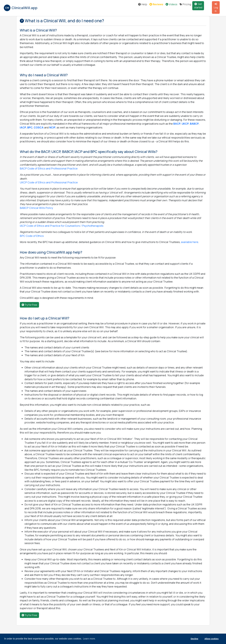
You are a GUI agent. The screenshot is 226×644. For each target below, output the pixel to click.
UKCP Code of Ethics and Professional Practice (49, 182)
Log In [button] (216, 8)
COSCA (39, 127)
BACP (177, 124)
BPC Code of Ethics (32, 236)
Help (143, 4)
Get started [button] (198, 6)
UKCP (185, 124)
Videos (171, 4)
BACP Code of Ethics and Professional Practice (49, 168)
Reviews (156, 4)
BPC (30, 127)
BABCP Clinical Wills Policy (36, 208)
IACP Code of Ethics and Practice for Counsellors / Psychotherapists (62, 226)
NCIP (52, 127)
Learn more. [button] (89, 639)
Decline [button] (194, 639)
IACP (23, 127)
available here (190, 242)
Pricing (185, 4)
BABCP (194, 124)
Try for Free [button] (29, 305)
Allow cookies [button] (211, 639)
